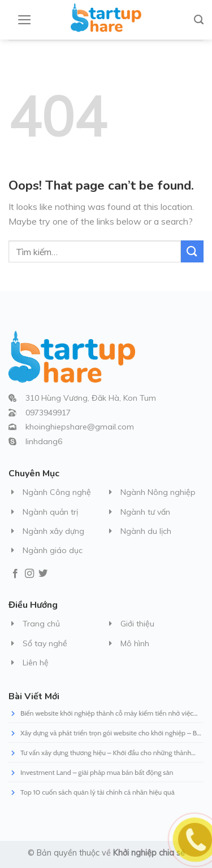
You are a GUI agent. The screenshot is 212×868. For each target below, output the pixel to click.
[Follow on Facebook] (15, 574)
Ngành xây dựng (53, 531)
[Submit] (192, 251)
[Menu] (25, 20)
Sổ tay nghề (45, 643)
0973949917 (48, 413)
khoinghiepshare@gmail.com (80, 427)
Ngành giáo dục (53, 550)
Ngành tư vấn (145, 512)
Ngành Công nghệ (57, 492)
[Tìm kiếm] (199, 20)
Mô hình (135, 643)
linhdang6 (44, 441)
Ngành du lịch (146, 531)
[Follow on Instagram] (29, 574)
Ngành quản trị (50, 512)
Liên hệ (36, 663)
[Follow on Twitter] (43, 574)
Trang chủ (41, 624)
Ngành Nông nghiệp (158, 492)
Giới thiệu (137, 624)
